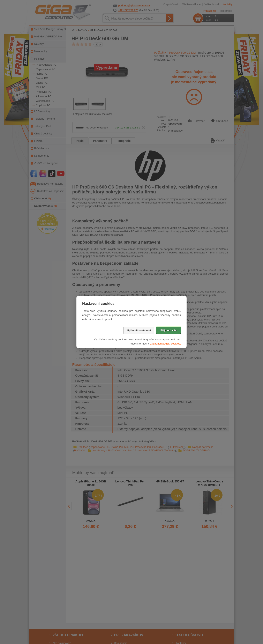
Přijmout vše (168, 330)
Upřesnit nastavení (139, 330)
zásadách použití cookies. (166, 344)
